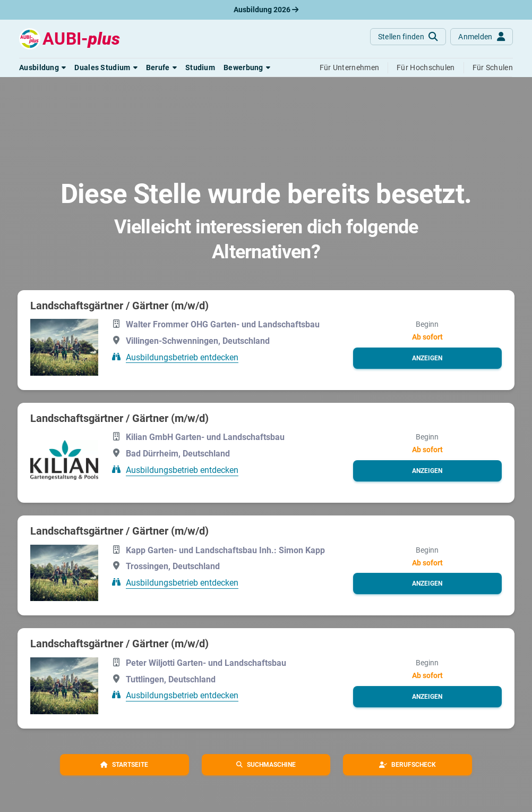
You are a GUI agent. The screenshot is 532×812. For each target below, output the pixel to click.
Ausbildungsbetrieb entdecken (182, 357)
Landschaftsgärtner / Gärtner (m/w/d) (119, 306)
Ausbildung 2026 (266, 10)
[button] (42, 67)
